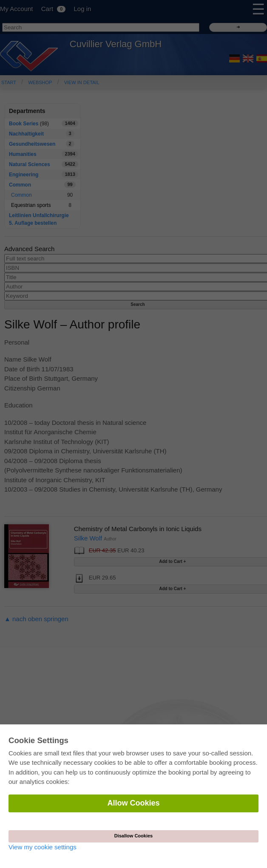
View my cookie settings (43, 847)
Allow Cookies (133, 803)
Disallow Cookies (133, 836)
